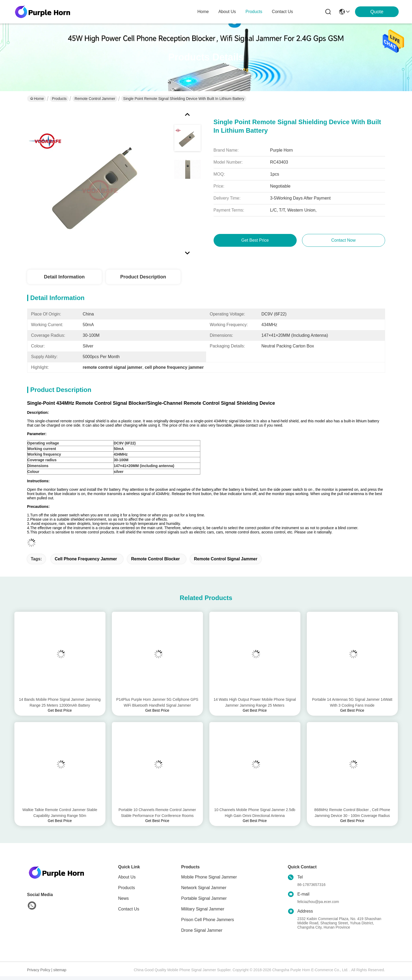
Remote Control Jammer (95, 99)
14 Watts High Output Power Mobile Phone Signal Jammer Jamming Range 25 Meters (255, 702)
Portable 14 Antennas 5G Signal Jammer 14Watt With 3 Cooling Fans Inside (352, 702)
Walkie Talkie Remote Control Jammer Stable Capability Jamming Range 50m (60, 813)
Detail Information (64, 277)
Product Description (143, 277)
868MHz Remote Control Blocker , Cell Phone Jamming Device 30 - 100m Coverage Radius (352, 813)
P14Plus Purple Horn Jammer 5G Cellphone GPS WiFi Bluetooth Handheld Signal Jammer (157, 702)
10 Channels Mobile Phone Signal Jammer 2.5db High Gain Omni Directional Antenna (255, 813)
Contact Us (129, 909)
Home (203, 12)
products (254, 12)
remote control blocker (155, 559)
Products (59, 99)
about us (227, 12)
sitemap (60, 970)
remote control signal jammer (226, 559)
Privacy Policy (39, 970)
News (124, 898)
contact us (282, 12)
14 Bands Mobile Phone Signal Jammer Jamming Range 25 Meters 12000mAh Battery (60, 702)
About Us (127, 877)
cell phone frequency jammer (86, 559)
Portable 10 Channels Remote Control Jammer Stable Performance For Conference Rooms (157, 813)
